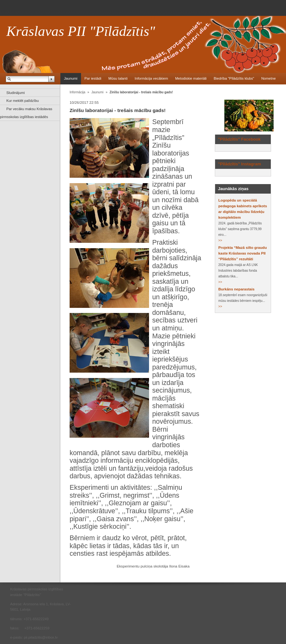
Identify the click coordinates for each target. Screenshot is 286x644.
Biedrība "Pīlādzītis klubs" (234, 78)
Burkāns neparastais (236, 289)
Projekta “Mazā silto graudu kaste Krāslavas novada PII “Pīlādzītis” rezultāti (242, 253)
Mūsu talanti (118, 78)
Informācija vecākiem (151, 78)
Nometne (268, 78)
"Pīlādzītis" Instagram (239, 164)
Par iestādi (93, 78)
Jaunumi (71, 78)
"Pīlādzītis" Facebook (239, 139)
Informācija (77, 92)
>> (220, 240)
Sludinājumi (16, 93)
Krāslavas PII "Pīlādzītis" (81, 31)
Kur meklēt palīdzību (23, 101)
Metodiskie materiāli (191, 78)
